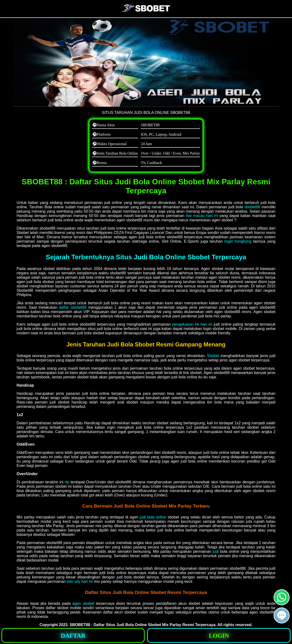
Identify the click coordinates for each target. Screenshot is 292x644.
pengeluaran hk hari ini (192, 324)
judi (216, 551)
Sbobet (213, 356)
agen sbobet (83, 603)
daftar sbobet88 (73, 307)
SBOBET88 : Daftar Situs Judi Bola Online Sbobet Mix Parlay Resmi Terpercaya (143, 625)
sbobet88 (252, 207)
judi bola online (153, 517)
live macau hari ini (202, 216)
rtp (67, 482)
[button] (282, 615)
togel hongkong (238, 241)
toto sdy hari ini (80, 581)
